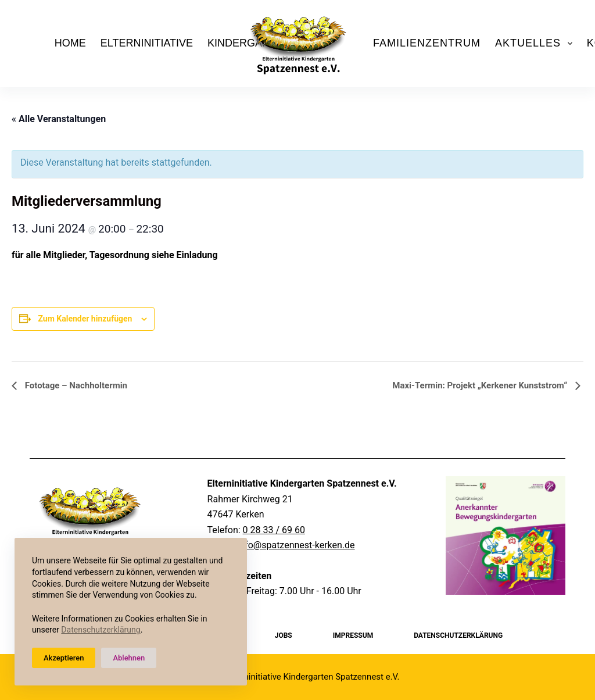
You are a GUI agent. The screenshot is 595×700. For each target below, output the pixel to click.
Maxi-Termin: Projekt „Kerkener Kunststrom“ (481, 385)
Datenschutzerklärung (101, 630)
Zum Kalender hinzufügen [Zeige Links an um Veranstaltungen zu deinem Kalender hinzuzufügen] (85, 319)
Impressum (353, 635)
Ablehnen (129, 658)
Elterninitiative (147, 43)
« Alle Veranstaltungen (59, 119)
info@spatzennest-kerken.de (296, 545)
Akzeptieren (64, 658)
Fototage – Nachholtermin (75, 385)
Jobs (284, 635)
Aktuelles (536, 44)
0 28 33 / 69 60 (274, 530)
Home (70, 43)
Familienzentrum (427, 43)
